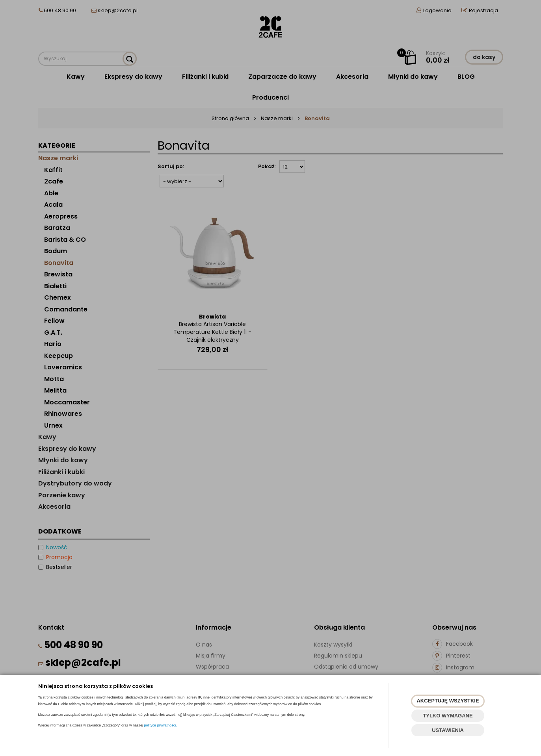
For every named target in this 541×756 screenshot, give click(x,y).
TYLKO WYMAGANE (448, 716)
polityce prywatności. (161, 725)
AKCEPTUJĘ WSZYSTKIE (448, 701)
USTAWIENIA (448, 730)
